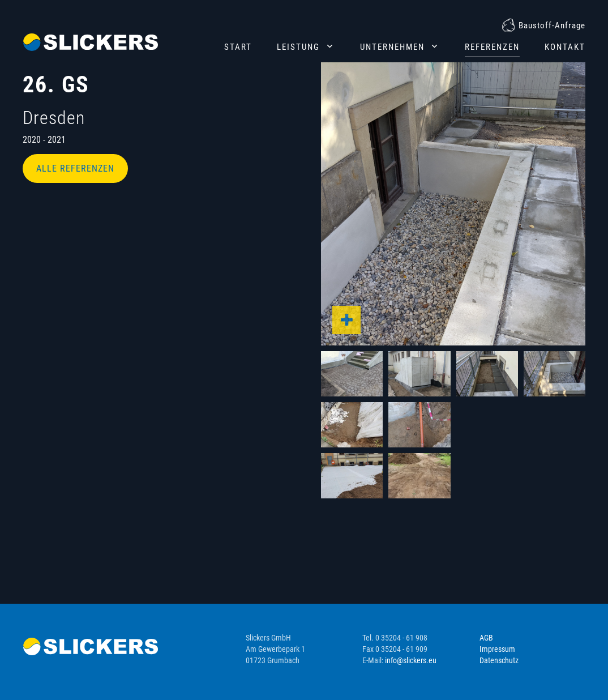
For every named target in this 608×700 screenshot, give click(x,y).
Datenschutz (499, 660)
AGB (486, 638)
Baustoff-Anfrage (552, 25)
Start (238, 47)
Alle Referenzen (75, 168)
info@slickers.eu (411, 660)
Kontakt (565, 47)
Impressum (497, 649)
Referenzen (492, 47)
